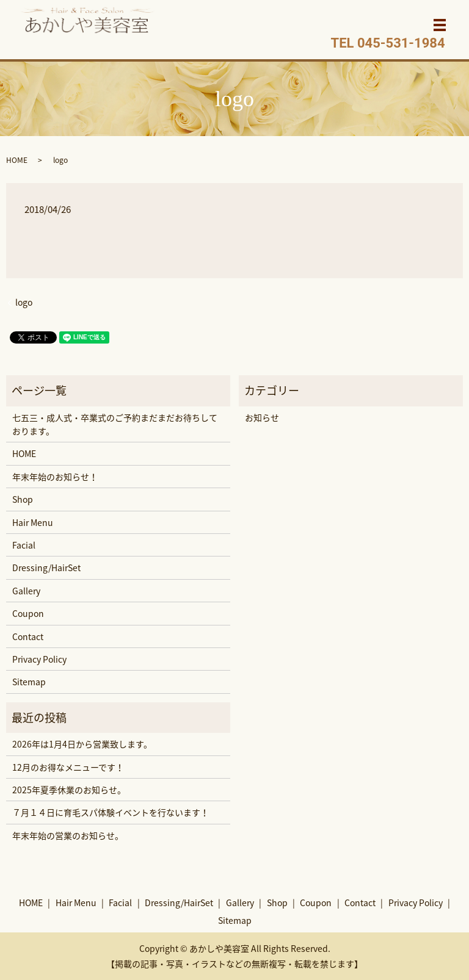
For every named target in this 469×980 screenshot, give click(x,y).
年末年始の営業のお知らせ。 (68, 835)
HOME (17, 160)
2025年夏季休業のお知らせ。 (69, 790)
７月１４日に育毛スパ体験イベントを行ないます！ (111, 812)
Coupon (28, 613)
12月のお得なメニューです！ (68, 767)
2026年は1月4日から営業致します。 (82, 744)
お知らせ (262, 417)
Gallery (26, 591)
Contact (28, 636)
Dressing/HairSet (46, 567)
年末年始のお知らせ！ (55, 477)
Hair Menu (33, 522)
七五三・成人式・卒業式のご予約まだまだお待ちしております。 (115, 424)
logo (24, 302)
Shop (23, 499)
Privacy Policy (39, 659)
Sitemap (29, 682)
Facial (24, 545)
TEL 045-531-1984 (388, 43)
